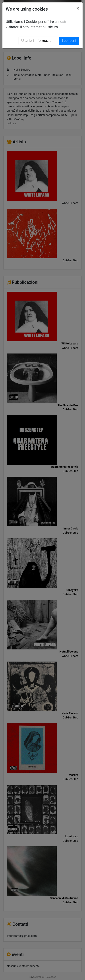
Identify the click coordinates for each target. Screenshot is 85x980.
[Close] (78, 8)
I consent (69, 41)
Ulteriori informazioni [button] (38, 41)
